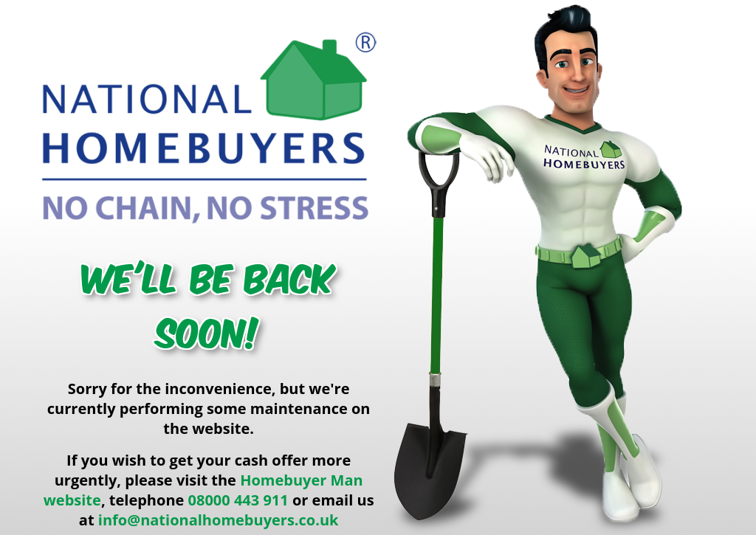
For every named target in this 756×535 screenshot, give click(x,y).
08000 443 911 (238, 500)
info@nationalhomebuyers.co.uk (219, 520)
